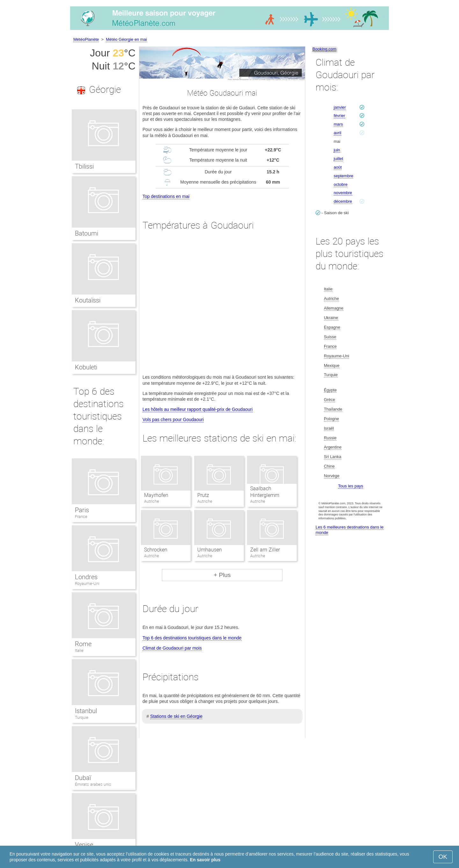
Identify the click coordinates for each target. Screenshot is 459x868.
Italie (79, 650)
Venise (84, 845)
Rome (83, 644)
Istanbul (86, 711)
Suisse (330, 337)
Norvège (332, 476)
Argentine (333, 447)
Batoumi (87, 233)
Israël (329, 428)
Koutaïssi (88, 300)
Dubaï (83, 778)
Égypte (330, 390)
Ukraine (331, 318)
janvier (340, 107)
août (338, 167)
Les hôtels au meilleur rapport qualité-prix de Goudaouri (198, 409)
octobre (341, 184)
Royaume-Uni (87, 584)
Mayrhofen (156, 495)
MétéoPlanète (86, 39)
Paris (82, 510)
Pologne (331, 419)
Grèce (329, 400)
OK (443, 857)
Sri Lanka (333, 457)
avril (338, 133)
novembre (343, 193)
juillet (339, 159)
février (339, 116)
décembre (343, 201)
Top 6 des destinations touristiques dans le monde (192, 638)
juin (337, 150)
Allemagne (334, 308)
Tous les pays (351, 486)
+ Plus (222, 575)
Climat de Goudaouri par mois (172, 648)
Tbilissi (84, 166)
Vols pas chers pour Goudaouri (173, 419)
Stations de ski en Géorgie (176, 716)
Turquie (82, 717)
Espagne (332, 327)
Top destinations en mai (166, 196)
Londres (86, 577)
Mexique (332, 365)
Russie (330, 438)
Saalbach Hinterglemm (265, 492)
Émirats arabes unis (93, 784)
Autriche (331, 299)
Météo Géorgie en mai (126, 39)
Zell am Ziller (265, 550)
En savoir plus (205, 860)
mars (338, 124)
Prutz (203, 495)
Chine (329, 466)
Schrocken (156, 550)
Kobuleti (86, 367)
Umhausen (210, 550)
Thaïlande (333, 409)
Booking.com (324, 49)
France (81, 517)
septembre (343, 176)
